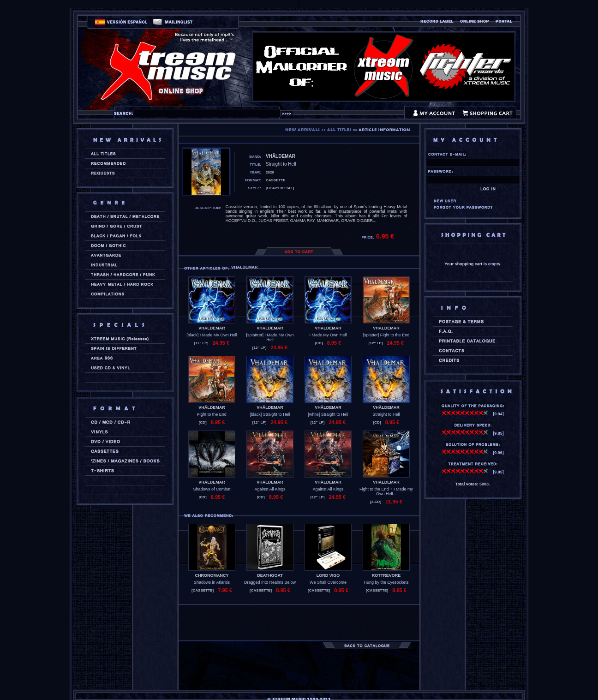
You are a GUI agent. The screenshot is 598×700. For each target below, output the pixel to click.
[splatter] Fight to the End (386, 335)
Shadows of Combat (212, 489)
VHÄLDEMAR (212, 328)
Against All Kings (270, 489)
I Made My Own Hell (328, 335)
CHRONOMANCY (212, 575)
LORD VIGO (328, 575)
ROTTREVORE (386, 575)
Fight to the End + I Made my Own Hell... (386, 491)
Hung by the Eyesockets (386, 582)
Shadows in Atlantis (212, 582)
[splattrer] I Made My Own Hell (270, 337)
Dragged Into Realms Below (270, 582)
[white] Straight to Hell (328, 414)
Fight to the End (212, 414)
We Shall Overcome (328, 582)
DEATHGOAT (270, 575)
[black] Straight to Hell (270, 414)
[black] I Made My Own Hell (212, 335)
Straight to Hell (386, 414)
